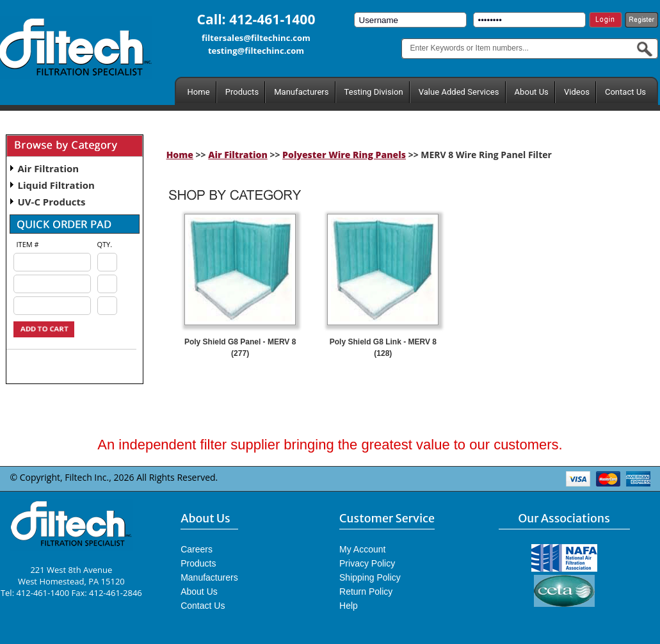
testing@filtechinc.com (256, 51)
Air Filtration (49, 168)
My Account (362, 549)
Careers (197, 549)
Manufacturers (301, 92)
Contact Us (625, 92)
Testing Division (374, 92)
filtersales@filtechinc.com (256, 38)
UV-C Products (52, 202)
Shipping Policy (370, 577)
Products (242, 92)
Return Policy (366, 592)
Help (349, 606)
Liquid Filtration (56, 185)
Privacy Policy (367, 563)
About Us (532, 92)
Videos (577, 92)
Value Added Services (459, 92)
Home (199, 92)
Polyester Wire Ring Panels (344, 155)
